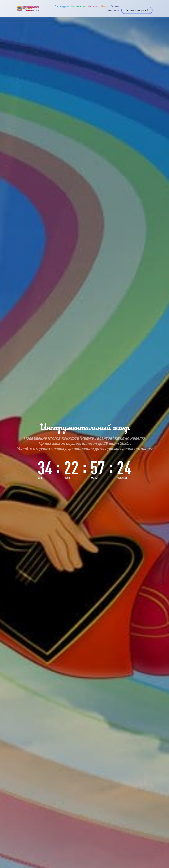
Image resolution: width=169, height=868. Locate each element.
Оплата (110, 5)
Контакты (108, 9)
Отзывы (88, 5)
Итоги (99, 5)
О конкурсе (56, 5)
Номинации (73, 5)
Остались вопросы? (136, 7)
